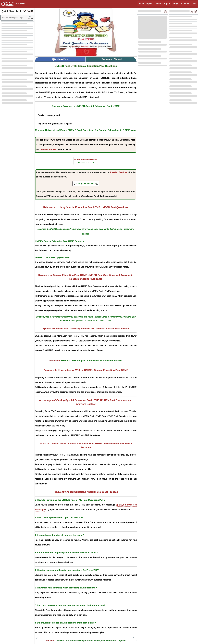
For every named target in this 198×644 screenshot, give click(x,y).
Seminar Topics (163, 3)
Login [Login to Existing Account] (176, 3)
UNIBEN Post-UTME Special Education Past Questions (86, 66)
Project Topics (146, 3)
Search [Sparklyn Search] (30, 18)
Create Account (189, 3)
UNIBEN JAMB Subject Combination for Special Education (92, 361)
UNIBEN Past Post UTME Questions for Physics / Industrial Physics (91, 641)
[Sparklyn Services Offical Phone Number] (86, 184)
